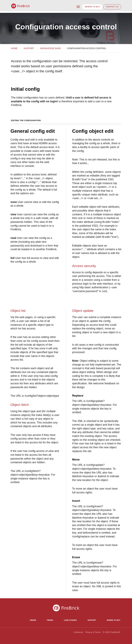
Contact (112, 7)
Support (29, 48)
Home (14, 48)
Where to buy (92, 7)
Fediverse (78, 632)
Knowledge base (51, 48)
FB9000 (50, 620)
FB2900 (33, 620)
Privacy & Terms (93, 632)
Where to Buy (113, 620)
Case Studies (70, 620)
